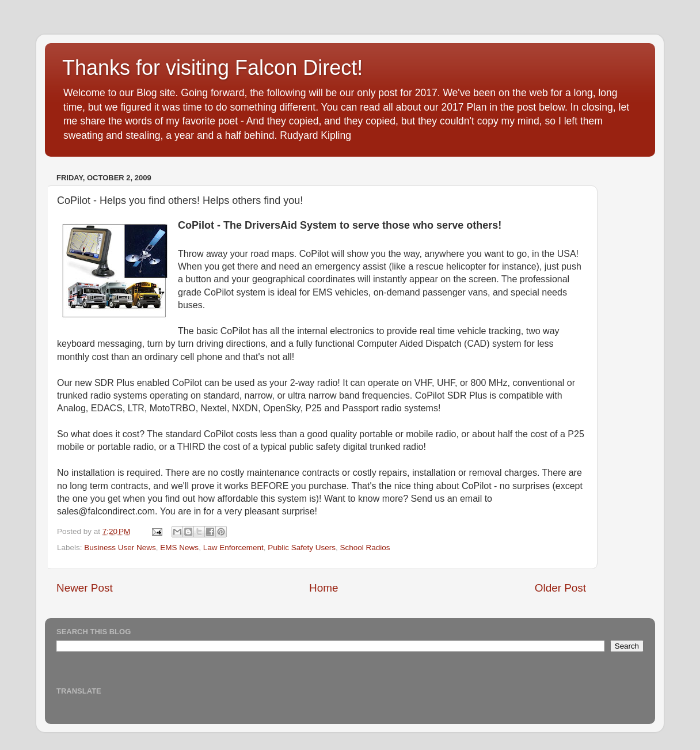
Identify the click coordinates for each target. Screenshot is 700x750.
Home (324, 588)
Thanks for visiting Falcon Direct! (212, 68)
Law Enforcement (233, 548)
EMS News (179, 548)
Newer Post (85, 588)
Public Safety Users (302, 548)
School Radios (365, 548)
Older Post (560, 588)
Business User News (120, 548)
